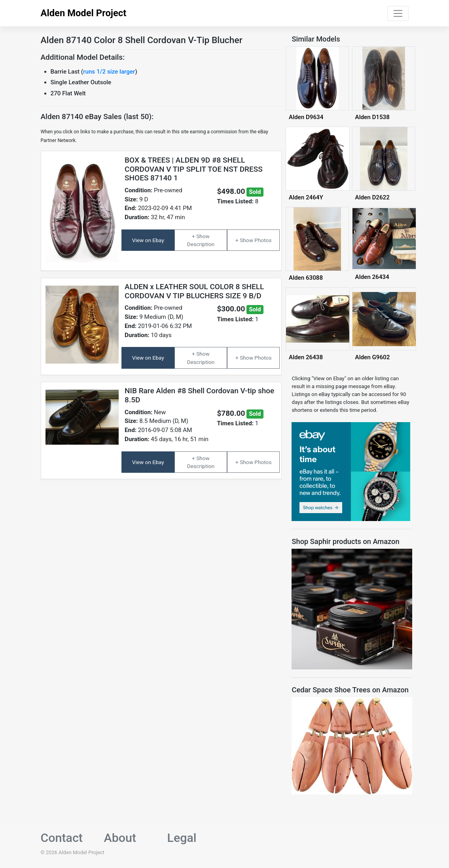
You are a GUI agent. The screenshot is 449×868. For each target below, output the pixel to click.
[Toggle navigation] (398, 13)
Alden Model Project (84, 13)
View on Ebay (148, 240)
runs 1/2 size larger (109, 72)
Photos (263, 240)
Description (201, 244)
